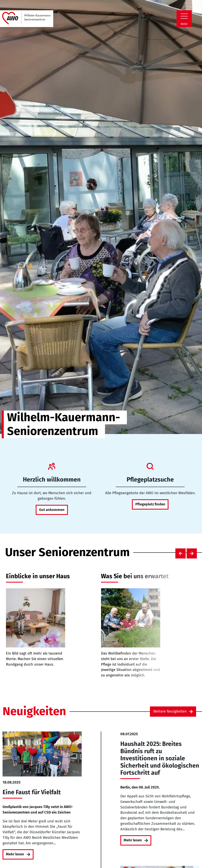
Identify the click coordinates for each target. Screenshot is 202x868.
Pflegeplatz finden (150, 504)
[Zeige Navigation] (184, 16)
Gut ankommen (52, 510)
